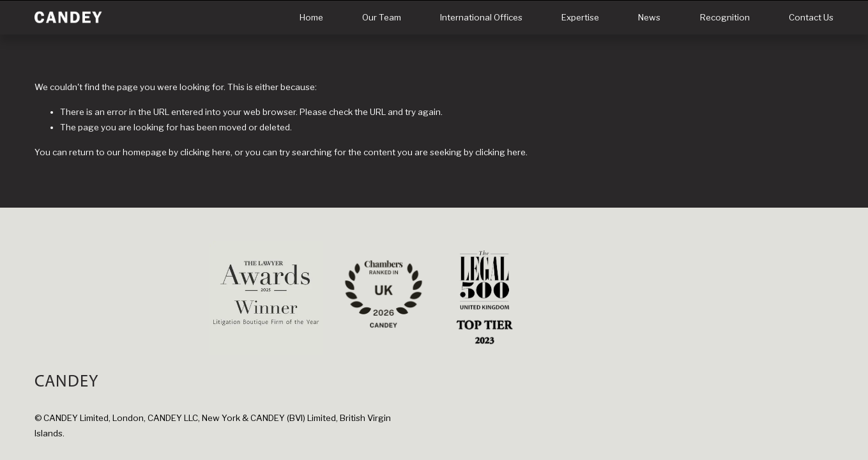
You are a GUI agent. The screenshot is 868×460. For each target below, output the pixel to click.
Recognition (725, 17)
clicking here (205, 152)
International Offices (481, 17)
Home (311, 17)
